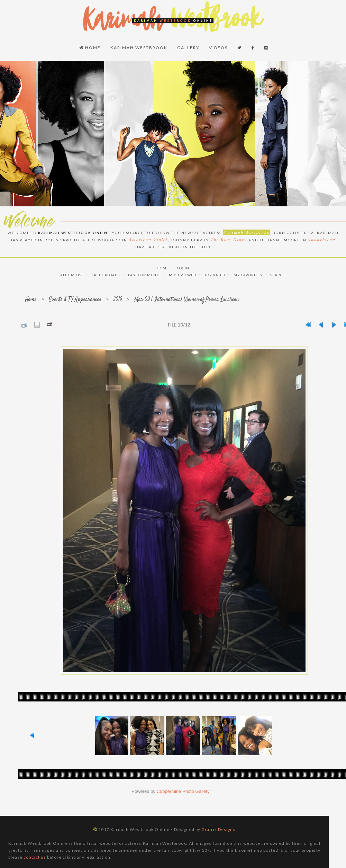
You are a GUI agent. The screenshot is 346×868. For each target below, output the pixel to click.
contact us (35, 857)
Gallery (188, 48)
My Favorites (248, 275)
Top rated (215, 275)
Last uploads (106, 275)
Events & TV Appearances (75, 300)
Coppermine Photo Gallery (183, 791)
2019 (118, 300)
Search (278, 275)
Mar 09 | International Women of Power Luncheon (186, 300)
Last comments (144, 275)
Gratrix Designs (218, 829)
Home (90, 48)
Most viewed (183, 275)
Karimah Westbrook (139, 48)
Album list (72, 275)
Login (183, 268)
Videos (218, 48)
